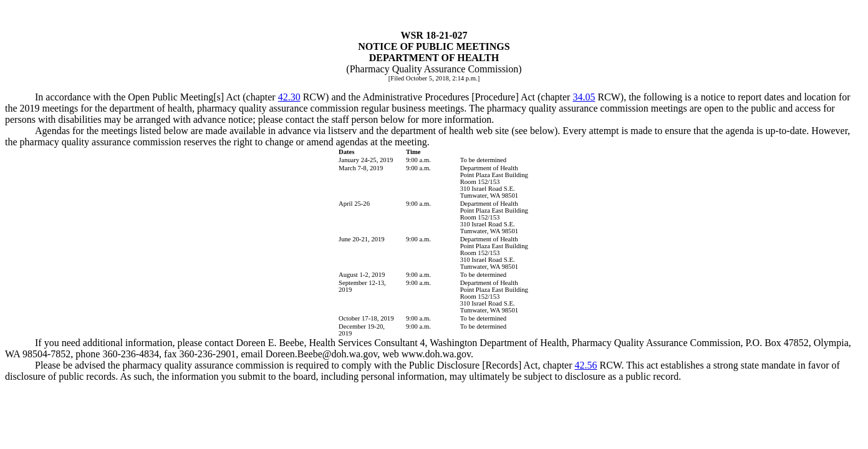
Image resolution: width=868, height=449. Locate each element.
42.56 (586, 365)
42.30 (289, 97)
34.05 (584, 97)
